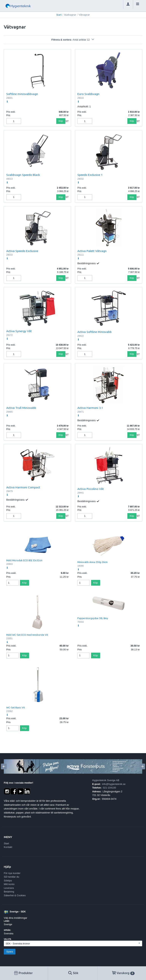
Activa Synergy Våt (19, 331)
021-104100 (109, 788)
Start (59, 15)
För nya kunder (12, 873)
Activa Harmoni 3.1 (90, 408)
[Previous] (4, 766)
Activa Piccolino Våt (91, 489)
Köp (61, 121)
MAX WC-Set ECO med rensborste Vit (27, 635)
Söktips (8, 881)
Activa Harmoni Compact (23, 487)
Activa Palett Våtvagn (92, 251)
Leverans (9, 888)
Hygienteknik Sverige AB (106, 780)
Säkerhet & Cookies (15, 895)
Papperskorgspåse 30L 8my (93, 618)
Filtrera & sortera (73, 40)
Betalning (9, 892)
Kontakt (8, 847)
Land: (7, 921)
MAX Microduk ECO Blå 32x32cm (24, 560)
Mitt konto (9, 884)
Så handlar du (12, 877)
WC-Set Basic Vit (16, 707)
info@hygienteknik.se (114, 784)
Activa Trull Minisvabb (21, 408)
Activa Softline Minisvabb (94, 332)
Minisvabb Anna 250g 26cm (92, 562)
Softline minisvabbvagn (22, 94)
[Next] (142, 766)
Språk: (7, 930)
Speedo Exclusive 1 (90, 175)
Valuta (8, 939)
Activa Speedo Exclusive (22, 251)
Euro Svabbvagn (88, 94)
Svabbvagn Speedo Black (23, 175)
